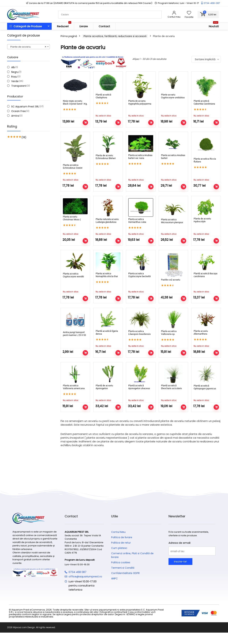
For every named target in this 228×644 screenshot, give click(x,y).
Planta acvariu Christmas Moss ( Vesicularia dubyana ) (74, 220)
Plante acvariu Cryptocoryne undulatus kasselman (173, 98)
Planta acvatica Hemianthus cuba (137, 221)
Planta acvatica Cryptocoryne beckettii (139, 275)
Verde (15, 81)
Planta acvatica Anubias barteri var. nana (140, 157)
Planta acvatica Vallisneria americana (74, 387)
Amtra (15, 116)
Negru (15, 72)
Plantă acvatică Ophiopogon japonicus (205, 393)
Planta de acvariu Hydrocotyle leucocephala (202, 221)
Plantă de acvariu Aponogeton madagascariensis (105, 395)
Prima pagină (69, 36)
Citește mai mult (118, 123)
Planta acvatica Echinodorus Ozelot (73, 166)
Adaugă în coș (85, 123)
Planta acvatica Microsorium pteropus (172, 221)
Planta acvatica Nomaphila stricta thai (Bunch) (107, 276)
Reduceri (64, 25)
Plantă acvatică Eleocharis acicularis (171, 393)
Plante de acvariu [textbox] (27, 47)
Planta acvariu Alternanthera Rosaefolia (201, 334)
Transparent (19, 86)
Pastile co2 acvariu (171, 280)
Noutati (214, 25)
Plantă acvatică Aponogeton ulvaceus (139, 393)
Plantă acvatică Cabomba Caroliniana (204, 102)
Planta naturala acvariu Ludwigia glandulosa (107, 221)
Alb (13, 67)
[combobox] (28, 47)
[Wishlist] (189, 13)
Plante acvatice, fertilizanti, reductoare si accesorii (115, 36)
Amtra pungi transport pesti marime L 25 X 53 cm (74, 335)
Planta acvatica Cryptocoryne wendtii (73, 275)
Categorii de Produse (26, 26)
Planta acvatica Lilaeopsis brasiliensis (139, 333)
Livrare (84, 26)
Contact (104, 26)
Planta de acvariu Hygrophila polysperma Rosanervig (140, 104)
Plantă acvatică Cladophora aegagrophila (103, 98)
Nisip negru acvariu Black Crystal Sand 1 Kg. (75, 102)
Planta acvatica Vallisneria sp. (169, 333)
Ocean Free (19, 111)
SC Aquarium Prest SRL (25, 107)
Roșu (14, 77)
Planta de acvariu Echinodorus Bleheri (106, 157)
